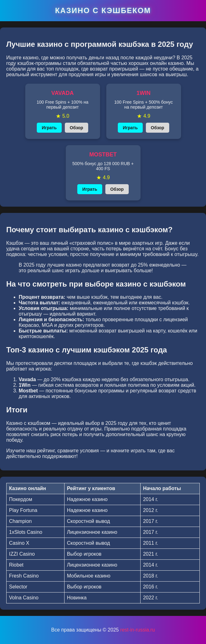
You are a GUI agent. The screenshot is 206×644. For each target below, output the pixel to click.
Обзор (77, 128)
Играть (49, 128)
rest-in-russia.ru (138, 630)
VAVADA (63, 93)
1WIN (144, 93)
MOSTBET (103, 155)
